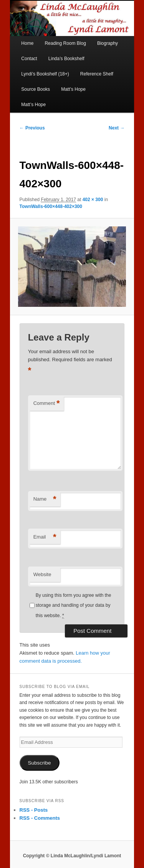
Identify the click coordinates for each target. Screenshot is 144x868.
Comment (47, 404)
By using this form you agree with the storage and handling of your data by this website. (74, 606)
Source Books (36, 89)
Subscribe (40, 763)
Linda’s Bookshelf (66, 59)
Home (27, 43)
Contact (29, 59)
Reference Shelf (97, 74)
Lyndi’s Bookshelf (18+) (45, 74)
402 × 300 (93, 200)
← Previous (32, 128)
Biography (108, 43)
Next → (117, 128)
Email (45, 537)
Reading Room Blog (65, 43)
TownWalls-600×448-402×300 (51, 206)
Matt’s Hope (73, 89)
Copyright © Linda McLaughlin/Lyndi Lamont (72, 856)
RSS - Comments (40, 818)
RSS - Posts (34, 810)
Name (45, 499)
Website (42, 574)
